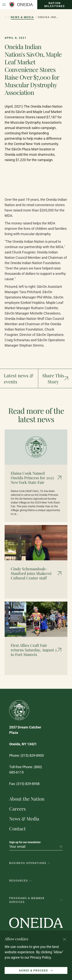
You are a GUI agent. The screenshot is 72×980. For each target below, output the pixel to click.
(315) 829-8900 (32, 755)
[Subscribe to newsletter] (60, 847)
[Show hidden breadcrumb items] (6, 17)
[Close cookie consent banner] (65, 939)
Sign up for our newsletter (25, 842)
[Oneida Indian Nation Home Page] (21, 5)
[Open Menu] (4, 5)
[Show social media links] (55, 378)
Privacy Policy (41, 957)
